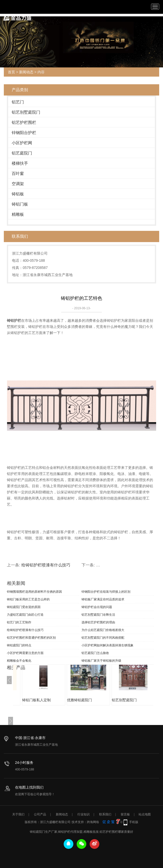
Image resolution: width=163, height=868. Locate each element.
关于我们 (18, 814)
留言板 (125, 814)
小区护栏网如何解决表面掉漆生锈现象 (107, 645)
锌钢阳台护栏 (24, 133)
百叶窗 (18, 174)
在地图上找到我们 (29, 787)
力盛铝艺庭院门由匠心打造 (25, 615)
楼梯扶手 (20, 163)
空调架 (18, 184)
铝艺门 (18, 102)
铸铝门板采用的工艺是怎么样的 (28, 599)
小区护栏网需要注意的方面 (25, 653)
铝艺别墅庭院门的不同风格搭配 (103, 638)
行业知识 (84, 814)
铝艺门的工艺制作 (19, 622)
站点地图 (145, 814)
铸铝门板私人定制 (77, 700)
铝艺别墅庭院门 (26, 112)
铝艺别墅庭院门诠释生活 (98, 615)
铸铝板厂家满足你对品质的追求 (103, 599)
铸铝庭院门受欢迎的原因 (24, 607)
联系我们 (105, 814)
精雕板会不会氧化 (19, 661)
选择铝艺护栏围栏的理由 (98, 622)
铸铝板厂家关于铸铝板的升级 (101, 661)
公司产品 (40, 814)
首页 (11, 72)
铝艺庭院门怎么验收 (95, 653)
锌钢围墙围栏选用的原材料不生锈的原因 (34, 592)
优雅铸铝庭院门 (120, 700)
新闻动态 (26, 72)
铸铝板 (18, 194)
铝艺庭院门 (22, 153)
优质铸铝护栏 (29, 700)
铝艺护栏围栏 (24, 122)
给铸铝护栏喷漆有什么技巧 (46, 565)
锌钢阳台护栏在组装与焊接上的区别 (106, 592)
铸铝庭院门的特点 (19, 645)
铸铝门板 (20, 204)
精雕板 (18, 214)
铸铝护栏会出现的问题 (97, 607)
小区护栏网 (22, 143)
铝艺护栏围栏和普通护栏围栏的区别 (31, 638)
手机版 (134, 822)
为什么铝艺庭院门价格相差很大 (103, 630)
